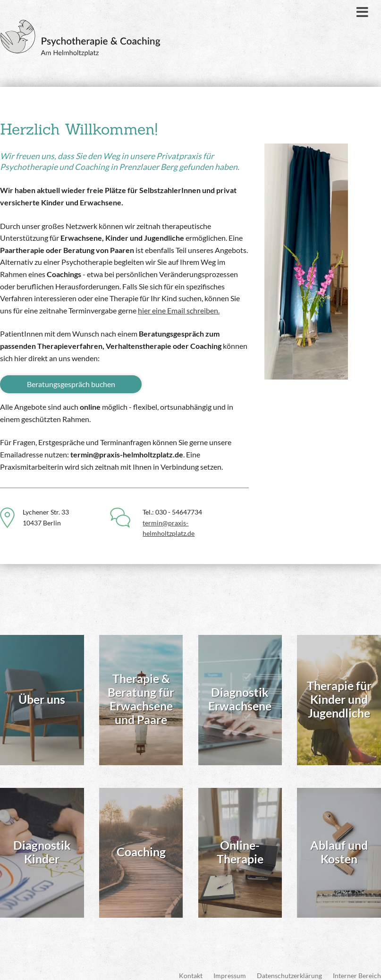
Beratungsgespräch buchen (71, 384)
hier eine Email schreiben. (179, 310)
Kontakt (191, 962)
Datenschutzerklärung (289, 962)
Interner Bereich (357, 962)
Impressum (230, 962)
